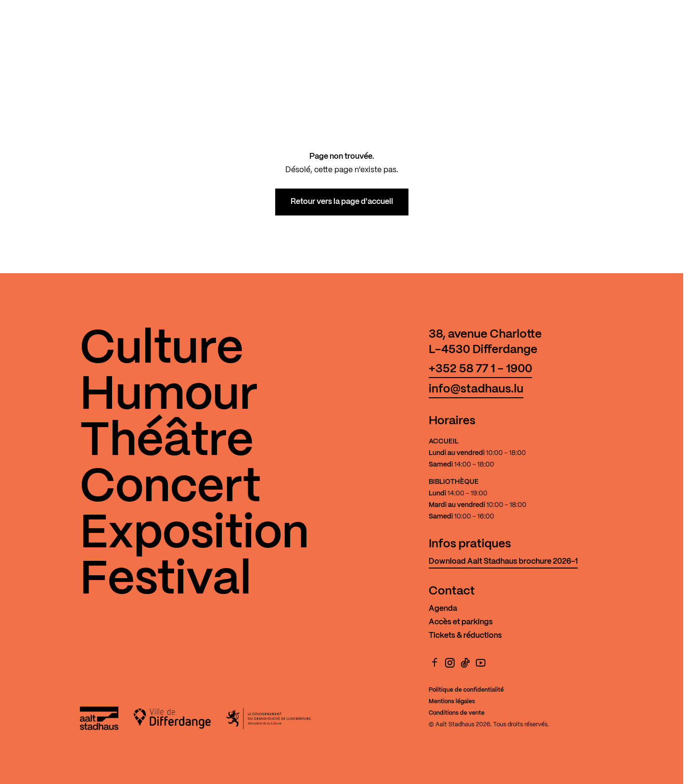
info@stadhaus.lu (476, 389)
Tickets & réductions (465, 636)
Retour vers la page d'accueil (342, 202)
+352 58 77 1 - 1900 (480, 369)
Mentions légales (452, 702)
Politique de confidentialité (466, 690)
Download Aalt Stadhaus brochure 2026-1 (503, 562)
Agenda (443, 609)
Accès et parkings (461, 622)
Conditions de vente (457, 713)
